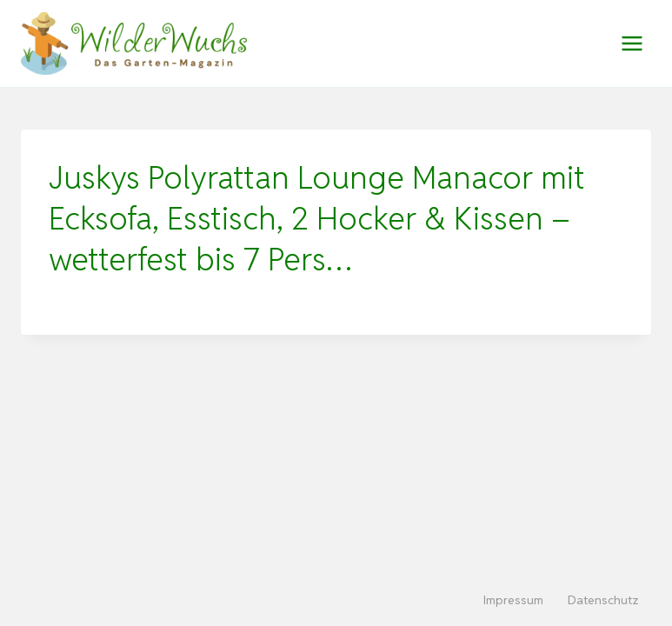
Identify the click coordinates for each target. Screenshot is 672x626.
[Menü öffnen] (632, 43)
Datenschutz (603, 600)
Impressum (513, 600)
